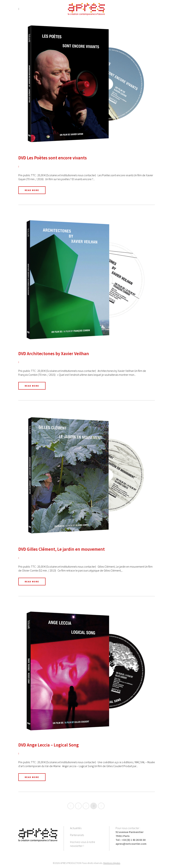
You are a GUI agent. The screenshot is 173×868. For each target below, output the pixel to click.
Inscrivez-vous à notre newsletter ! (83, 844)
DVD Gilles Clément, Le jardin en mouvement (62, 549)
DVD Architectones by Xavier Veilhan (54, 354)
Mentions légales (112, 863)
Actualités (76, 828)
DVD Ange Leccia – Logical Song (49, 745)
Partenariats (77, 835)
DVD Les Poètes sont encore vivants (53, 158)
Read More (32, 190)
